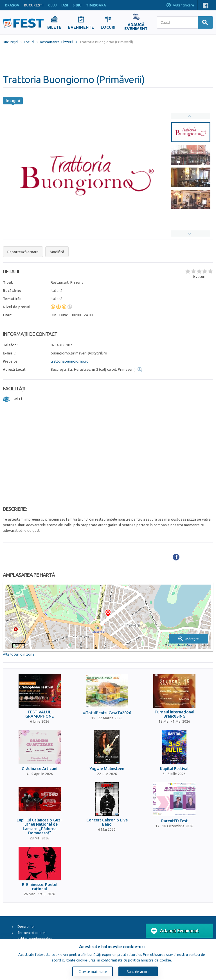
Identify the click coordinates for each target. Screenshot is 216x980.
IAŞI (65, 5)
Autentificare (180, 6)
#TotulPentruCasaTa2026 (107, 713)
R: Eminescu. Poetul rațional (40, 887)
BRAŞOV (12, 5)
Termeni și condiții (32, 933)
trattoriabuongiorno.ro (70, 361)
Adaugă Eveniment (175, 931)
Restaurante (50, 42)
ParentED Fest (174, 821)
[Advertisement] (108, 59)
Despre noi (26, 927)
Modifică (57, 252)
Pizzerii (67, 42)
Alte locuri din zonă (19, 654)
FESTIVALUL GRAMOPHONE (40, 714)
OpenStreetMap (180, 645)
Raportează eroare (23, 252)
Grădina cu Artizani (40, 769)
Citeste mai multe (93, 972)
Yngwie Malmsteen (107, 769)
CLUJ (52, 5)
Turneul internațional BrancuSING (174, 714)
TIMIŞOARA (96, 5)
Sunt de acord (138, 972)
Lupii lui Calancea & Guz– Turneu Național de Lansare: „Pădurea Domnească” (40, 827)
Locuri (29, 42)
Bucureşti (10, 42)
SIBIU (77, 5)
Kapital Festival (174, 769)
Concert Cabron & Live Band (107, 822)
